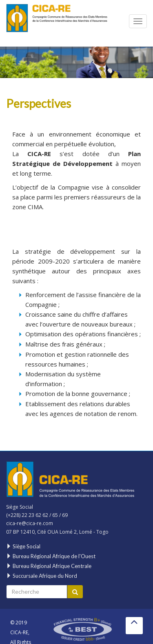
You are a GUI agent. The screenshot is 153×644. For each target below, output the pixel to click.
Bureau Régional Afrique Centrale (49, 566)
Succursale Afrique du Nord (42, 576)
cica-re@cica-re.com (30, 523)
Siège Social (23, 546)
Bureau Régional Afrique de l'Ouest (51, 556)
